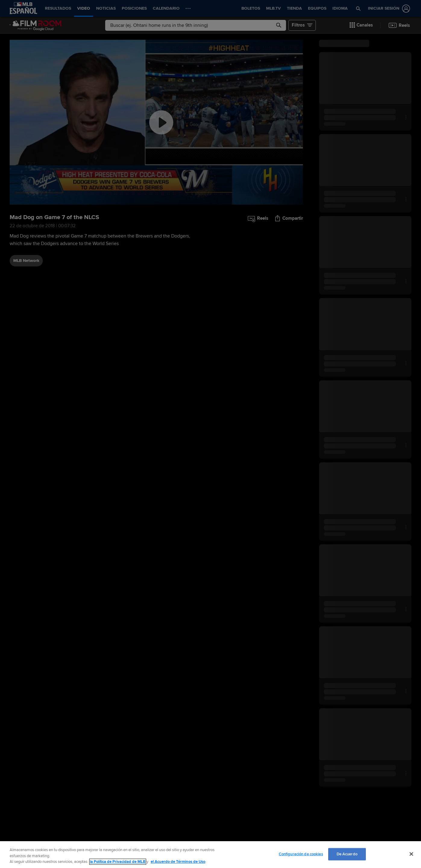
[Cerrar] (411, 854)
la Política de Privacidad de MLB (118, 862)
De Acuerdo (347, 854)
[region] (210, 855)
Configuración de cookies (301, 854)
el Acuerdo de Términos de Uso (178, 862)
